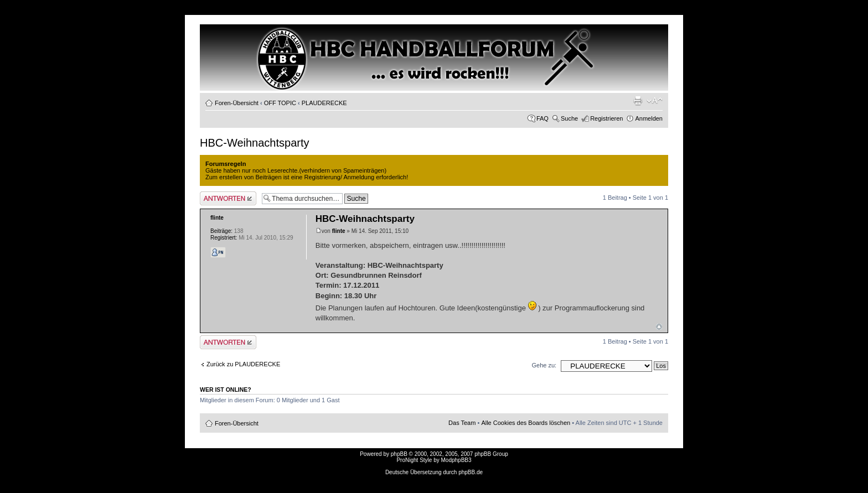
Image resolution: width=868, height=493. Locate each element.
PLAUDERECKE (324, 103)
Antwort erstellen (228, 198)
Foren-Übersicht (237, 103)
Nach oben (659, 327)
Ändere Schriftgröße (655, 101)
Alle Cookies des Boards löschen (526, 423)
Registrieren (606, 118)
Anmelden (649, 118)
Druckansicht (638, 101)
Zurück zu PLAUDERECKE (243, 364)
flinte (339, 231)
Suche (569, 118)
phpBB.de (471, 472)
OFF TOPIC (280, 103)
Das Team (462, 423)
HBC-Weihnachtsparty (254, 143)
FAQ (542, 118)
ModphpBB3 (456, 460)
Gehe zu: (544, 365)
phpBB (399, 454)
